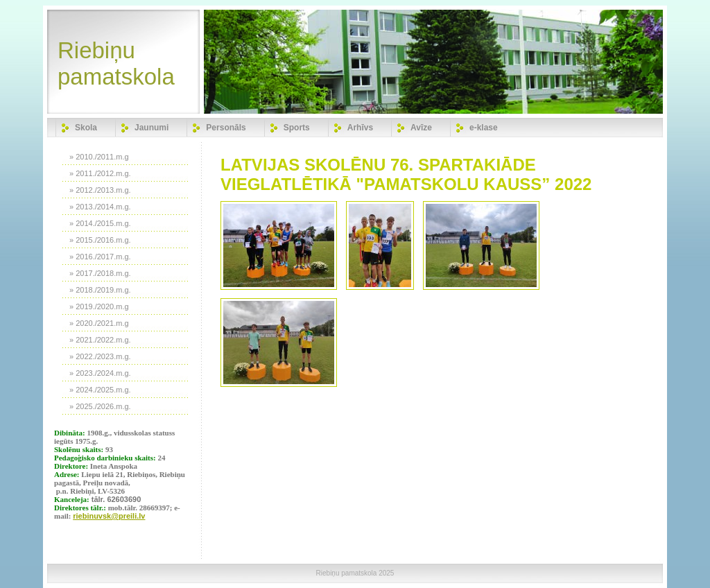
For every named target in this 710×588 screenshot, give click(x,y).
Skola (86, 128)
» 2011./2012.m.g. (100, 173)
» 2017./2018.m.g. (100, 273)
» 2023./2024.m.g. (100, 373)
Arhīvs (360, 128)
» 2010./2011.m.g (99, 157)
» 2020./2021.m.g (99, 323)
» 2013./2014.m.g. (100, 207)
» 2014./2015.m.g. (100, 223)
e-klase (484, 128)
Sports (297, 128)
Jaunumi (151, 128)
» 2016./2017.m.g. (100, 257)
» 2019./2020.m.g (99, 306)
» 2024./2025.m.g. (100, 390)
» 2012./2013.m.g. (100, 190)
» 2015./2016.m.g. (100, 240)
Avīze (421, 128)
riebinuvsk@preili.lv (109, 516)
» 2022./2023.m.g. (100, 356)
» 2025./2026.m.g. (100, 406)
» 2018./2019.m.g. (100, 290)
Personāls (226, 128)
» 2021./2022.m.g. (100, 340)
